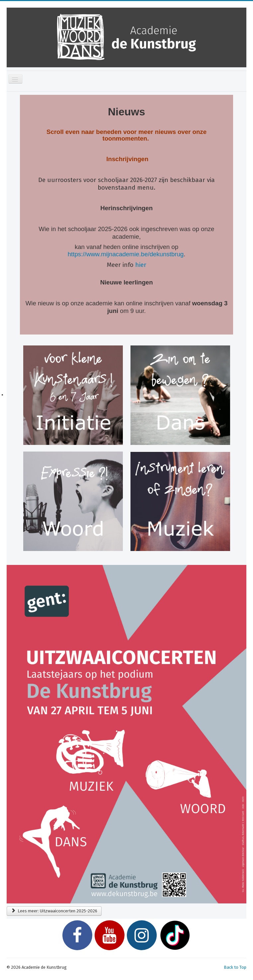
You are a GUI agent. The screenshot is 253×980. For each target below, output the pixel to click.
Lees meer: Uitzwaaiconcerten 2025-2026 (54, 911)
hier (141, 265)
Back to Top (235, 967)
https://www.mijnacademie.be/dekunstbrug (126, 254)
